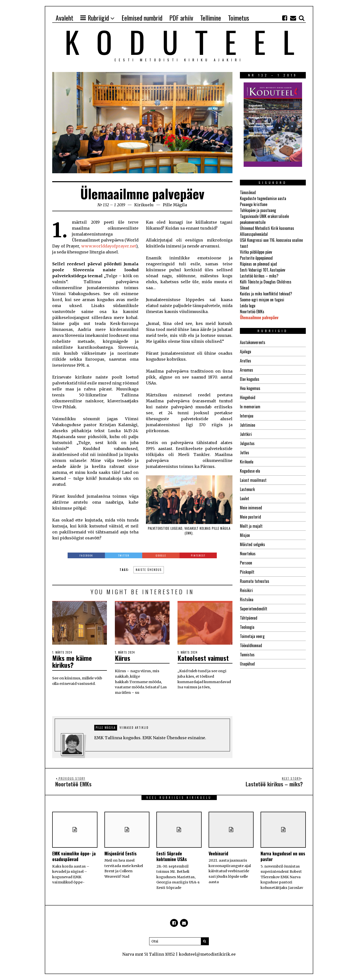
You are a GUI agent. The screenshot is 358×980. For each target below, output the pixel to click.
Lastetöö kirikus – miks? (259, 276)
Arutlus (246, 361)
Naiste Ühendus (149, 570)
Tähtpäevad (249, 618)
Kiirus (123, 658)
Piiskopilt (247, 572)
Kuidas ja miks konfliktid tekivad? (266, 294)
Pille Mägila (175, 205)
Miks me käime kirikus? (72, 662)
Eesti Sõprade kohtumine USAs (172, 856)
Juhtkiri (246, 434)
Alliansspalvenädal (254, 234)
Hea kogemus (250, 388)
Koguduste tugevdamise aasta (263, 198)
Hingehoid (248, 397)
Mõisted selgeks (252, 544)
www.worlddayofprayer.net (109, 246)
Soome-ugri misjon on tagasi (262, 300)
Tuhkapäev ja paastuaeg (258, 210)
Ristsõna (247, 599)
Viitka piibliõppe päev (256, 252)
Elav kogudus (250, 379)
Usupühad (247, 664)
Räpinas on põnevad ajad (258, 264)
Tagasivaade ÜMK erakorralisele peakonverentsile (264, 219)
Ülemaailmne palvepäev (259, 317)
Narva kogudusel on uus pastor (283, 856)
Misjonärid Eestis (120, 853)
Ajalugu (246, 351)
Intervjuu (247, 416)
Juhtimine (247, 425)
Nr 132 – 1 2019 (111, 205)
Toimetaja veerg (252, 636)
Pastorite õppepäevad (256, 258)
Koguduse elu (250, 471)
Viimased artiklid (134, 728)
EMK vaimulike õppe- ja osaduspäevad (74, 856)
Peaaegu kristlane (254, 204)
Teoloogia (247, 627)
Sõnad (245, 288)
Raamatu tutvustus (255, 581)
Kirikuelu (144, 205)
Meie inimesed (251, 508)
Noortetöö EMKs (252, 312)
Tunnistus (247, 655)
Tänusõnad (248, 192)
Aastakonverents (253, 342)
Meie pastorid (250, 517)
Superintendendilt (254, 609)
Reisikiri (246, 590)
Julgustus (247, 443)
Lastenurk (247, 489)
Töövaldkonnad (251, 645)
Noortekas (248, 554)
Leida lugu (248, 306)
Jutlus (245, 453)
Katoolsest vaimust (203, 658)
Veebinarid (218, 853)
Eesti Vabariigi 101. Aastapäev (263, 270)
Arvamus (246, 370)
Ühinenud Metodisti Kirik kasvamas (267, 228)
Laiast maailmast (253, 480)
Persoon (246, 563)
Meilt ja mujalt (251, 526)
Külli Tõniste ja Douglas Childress (266, 282)
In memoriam (250, 407)
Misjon (245, 535)
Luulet (245, 498)
